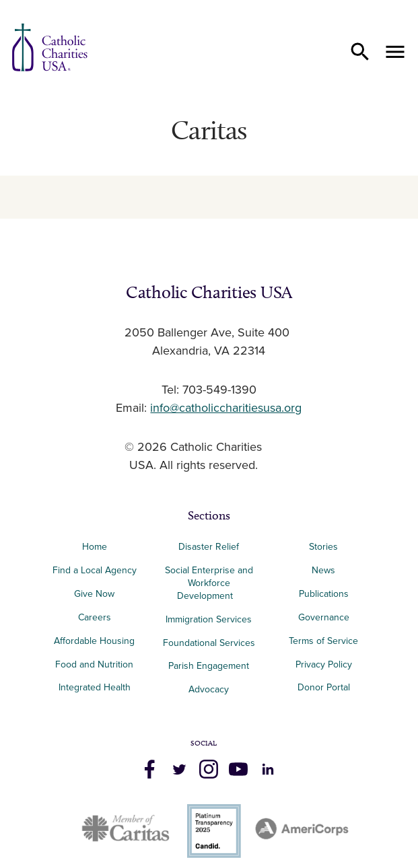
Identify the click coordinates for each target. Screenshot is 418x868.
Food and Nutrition (94, 664)
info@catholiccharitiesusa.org (226, 408)
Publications (324, 594)
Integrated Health (95, 687)
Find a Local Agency (95, 570)
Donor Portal (324, 687)
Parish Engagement (209, 666)
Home (95, 547)
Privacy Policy (324, 664)
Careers (95, 617)
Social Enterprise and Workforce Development (209, 583)
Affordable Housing (94, 641)
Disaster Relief (209, 547)
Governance (324, 617)
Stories (323, 547)
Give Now (94, 594)
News (323, 570)
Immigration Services (209, 619)
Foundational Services (209, 643)
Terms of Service (323, 641)
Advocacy (209, 689)
